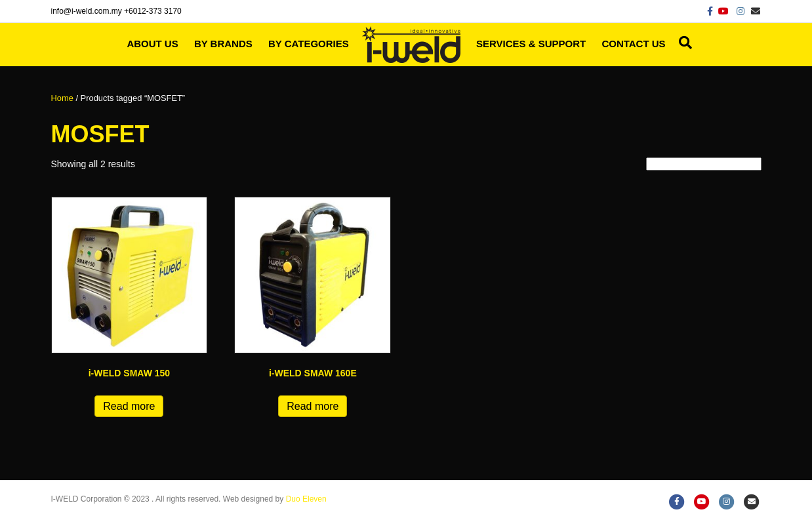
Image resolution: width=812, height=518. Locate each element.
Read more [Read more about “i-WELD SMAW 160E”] (313, 406)
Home (62, 98)
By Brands (223, 44)
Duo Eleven (306, 499)
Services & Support (531, 44)
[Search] (682, 43)
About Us (152, 44)
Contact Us (633, 44)
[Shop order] (704, 164)
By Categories (309, 44)
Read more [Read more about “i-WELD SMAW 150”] (129, 406)
